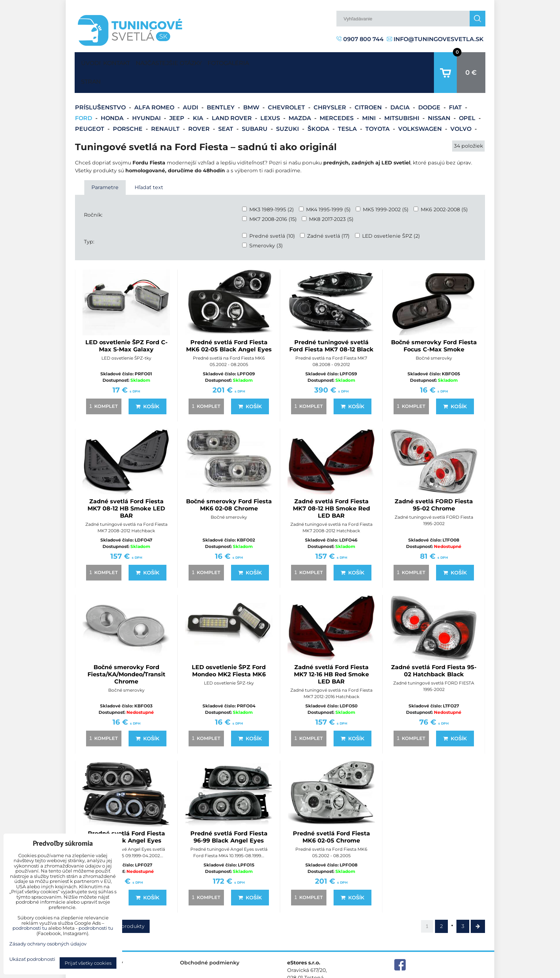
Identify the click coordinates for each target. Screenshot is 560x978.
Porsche (128, 107)
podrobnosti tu (30, 928)
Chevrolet (287, 85)
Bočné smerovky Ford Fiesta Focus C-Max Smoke (434, 324)
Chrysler (331, 85)
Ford (84, 96)
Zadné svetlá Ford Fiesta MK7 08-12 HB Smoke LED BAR (126, 486)
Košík (147, 384)
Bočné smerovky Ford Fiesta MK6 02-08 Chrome (229, 483)
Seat (226, 107)
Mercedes (337, 96)
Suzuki (288, 107)
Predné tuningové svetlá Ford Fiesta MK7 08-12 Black (331, 324)
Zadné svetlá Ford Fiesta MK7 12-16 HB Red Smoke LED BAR (331, 652)
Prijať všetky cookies (88, 963)
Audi (191, 85)
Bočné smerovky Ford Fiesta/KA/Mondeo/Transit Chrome (126, 652)
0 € (471, 61)
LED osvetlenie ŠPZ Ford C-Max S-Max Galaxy (126, 324)
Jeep (177, 96)
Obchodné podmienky (210, 940)
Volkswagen (421, 107)
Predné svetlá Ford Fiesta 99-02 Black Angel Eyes (126, 815)
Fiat (456, 85)
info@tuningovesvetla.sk (435, 39)
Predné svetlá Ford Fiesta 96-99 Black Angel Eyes (229, 815)
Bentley (221, 85)
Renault (166, 107)
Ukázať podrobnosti (32, 959)
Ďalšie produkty (124, 904)
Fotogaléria (262, 61)
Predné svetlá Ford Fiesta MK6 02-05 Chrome (331, 815)
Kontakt (123, 61)
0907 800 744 (360, 39)
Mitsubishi (402, 96)
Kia (199, 96)
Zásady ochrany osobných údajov (444, 972)
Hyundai (147, 96)
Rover (200, 107)
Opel (468, 96)
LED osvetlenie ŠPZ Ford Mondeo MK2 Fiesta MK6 (229, 649)
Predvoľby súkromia (372, 972)
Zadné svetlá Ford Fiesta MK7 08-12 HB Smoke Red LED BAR (331, 486)
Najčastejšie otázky (189, 61)
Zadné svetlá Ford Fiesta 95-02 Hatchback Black (434, 649)
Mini (370, 96)
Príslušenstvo (101, 85)
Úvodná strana (89, 61)
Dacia (401, 85)
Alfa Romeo (155, 85)
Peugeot (90, 107)
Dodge (430, 85)
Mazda (301, 96)
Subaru (255, 107)
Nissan (440, 96)
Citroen (369, 85)
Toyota (378, 107)
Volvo (462, 107)
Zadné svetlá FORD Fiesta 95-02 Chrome (434, 483)
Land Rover (232, 96)
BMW (252, 85)
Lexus (271, 96)
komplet (102, 384)
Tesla (348, 107)
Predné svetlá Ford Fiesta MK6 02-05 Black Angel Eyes (229, 324)
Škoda (319, 107)
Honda (113, 96)
